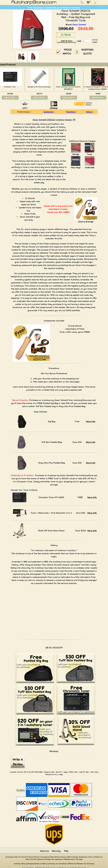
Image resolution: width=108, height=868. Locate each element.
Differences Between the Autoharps (81, 864)
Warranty (56, 851)
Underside (90, 168)
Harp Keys (76, 168)
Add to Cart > (10, 98)
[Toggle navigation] (95, 3)
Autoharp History (20, 864)
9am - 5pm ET (80, 772)
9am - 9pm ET (56, 772)
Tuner (90, 154)
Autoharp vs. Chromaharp (58, 864)
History (89, 112)
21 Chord (30, 857)
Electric (37, 857)
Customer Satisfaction (80, 857)
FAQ (66, 851)
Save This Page (77, 859)
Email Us (99, 857)
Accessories (48, 112)
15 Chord (22, 857)
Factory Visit (66, 857)
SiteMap (67, 859)
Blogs (48, 859)
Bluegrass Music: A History (37, 864)
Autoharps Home (12, 857)
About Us (44, 851)
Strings (76, 154)
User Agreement (57, 859)
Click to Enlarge (86, 222)
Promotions (71, 112)
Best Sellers (55, 857)
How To (92, 857)
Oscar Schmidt (79, 25)
